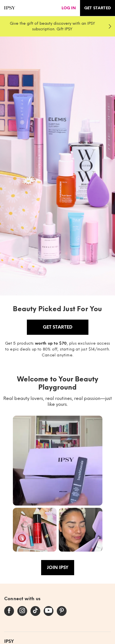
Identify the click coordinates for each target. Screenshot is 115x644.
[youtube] (49, 611)
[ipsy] (10, 8)
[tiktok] (35, 611)
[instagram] (22, 611)
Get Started (58, 327)
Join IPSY (58, 567)
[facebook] (9, 611)
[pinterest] (62, 611)
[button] (58, 461)
